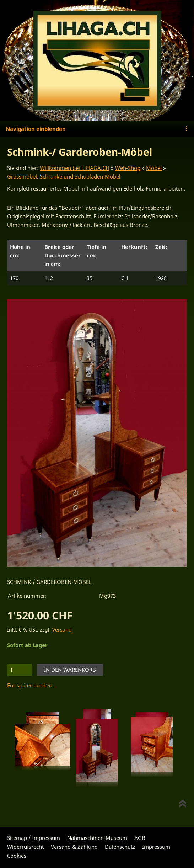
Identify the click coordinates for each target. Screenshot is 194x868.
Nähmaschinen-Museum (97, 838)
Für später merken (30, 685)
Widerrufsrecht (25, 847)
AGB (140, 838)
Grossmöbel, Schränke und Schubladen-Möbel (64, 176)
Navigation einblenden (36, 129)
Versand (62, 630)
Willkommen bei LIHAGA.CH (75, 168)
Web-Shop (128, 168)
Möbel (154, 168)
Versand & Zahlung (74, 847)
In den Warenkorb (70, 670)
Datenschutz (120, 847)
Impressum (156, 847)
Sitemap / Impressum (34, 838)
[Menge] (20, 670)
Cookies (17, 856)
